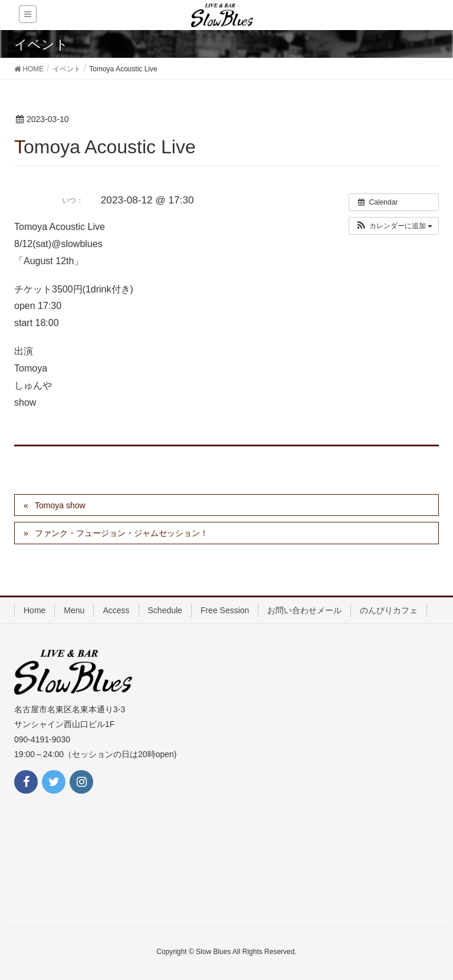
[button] (394, 226)
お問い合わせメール (304, 610)
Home (35, 610)
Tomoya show (60, 505)
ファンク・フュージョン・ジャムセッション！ (122, 533)
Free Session (225, 610)
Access (116, 610)
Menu (74, 610)
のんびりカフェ (389, 610)
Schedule (165, 610)
